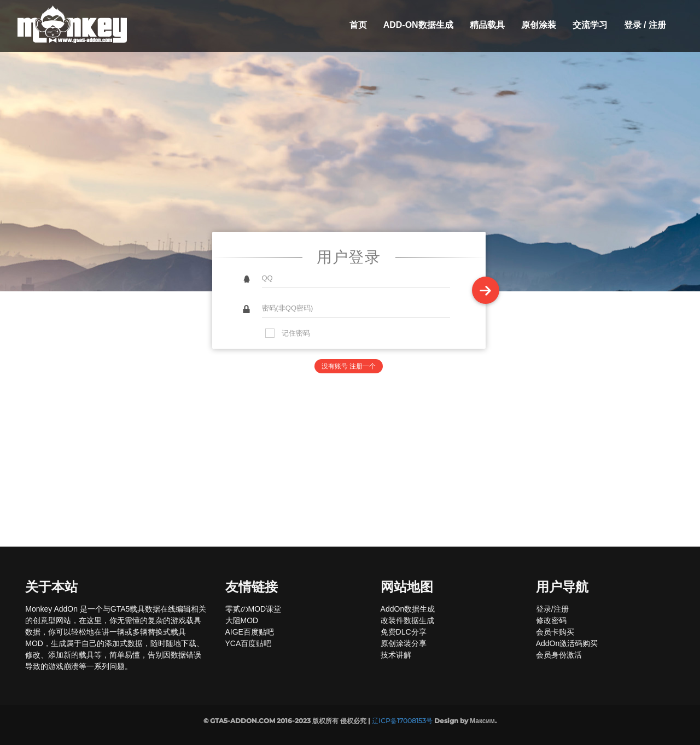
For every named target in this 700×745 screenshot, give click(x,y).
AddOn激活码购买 (567, 643)
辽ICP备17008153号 (402, 721)
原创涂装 (539, 25)
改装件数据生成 (407, 620)
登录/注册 (552, 609)
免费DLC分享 (404, 632)
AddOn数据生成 (408, 609)
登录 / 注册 (645, 25)
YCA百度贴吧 (249, 643)
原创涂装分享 (404, 643)
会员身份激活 (559, 655)
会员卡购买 (555, 632)
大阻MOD (242, 620)
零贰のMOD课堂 (253, 609)
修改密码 (551, 620)
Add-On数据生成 (418, 25)
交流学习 (590, 25)
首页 (358, 25)
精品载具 (487, 25)
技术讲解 (396, 655)
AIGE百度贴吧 (250, 632)
